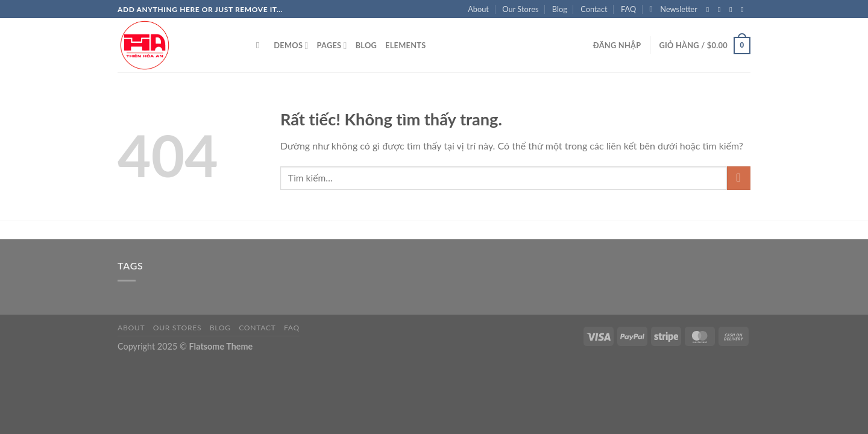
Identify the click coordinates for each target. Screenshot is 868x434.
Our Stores (520, 9)
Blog (560, 9)
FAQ (628, 9)
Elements (405, 45)
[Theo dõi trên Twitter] (733, 10)
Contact (594, 9)
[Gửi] (739, 178)
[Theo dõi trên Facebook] (710, 10)
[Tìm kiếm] (261, 45)
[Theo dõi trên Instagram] (722, 10)
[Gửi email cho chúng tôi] (744, 10)
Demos (291, 46)
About (478, 9)
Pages (332, 46)
